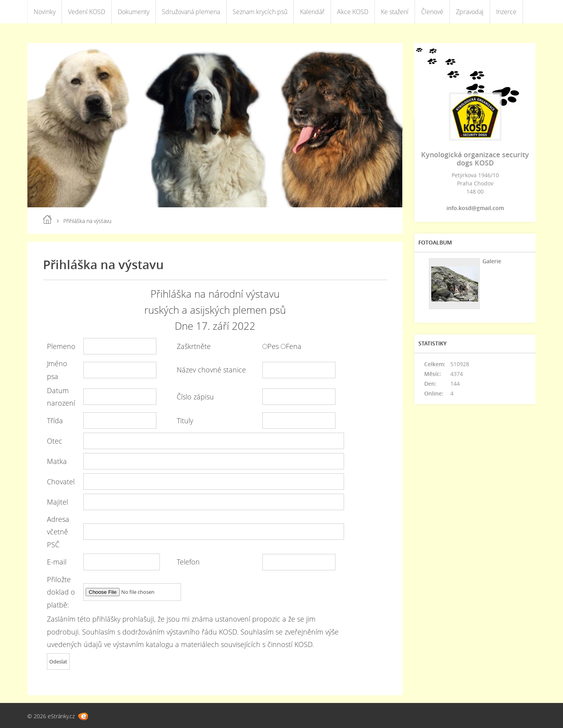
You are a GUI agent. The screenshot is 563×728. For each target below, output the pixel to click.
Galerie (492, 261)
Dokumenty (134, 12)
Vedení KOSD (87, 12)
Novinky (45, 12)
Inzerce (506, 12)
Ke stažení (395, 12)
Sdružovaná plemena (191, 12)
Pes (273, 346)
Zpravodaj (470, 12)
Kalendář (312, 12)
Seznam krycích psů (260, 12)
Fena (294, 346)
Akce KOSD (353, 12)
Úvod (47, 219)
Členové (432, 12)
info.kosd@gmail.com (475, 208)
